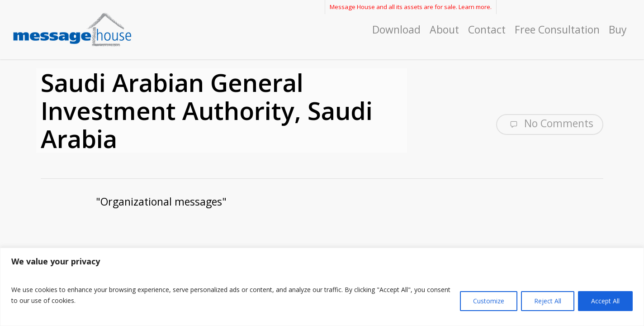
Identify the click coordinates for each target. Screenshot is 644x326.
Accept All (605, 301)
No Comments (550, 124)
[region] (322, 287)
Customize (489, 301)
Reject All (548, 301)
